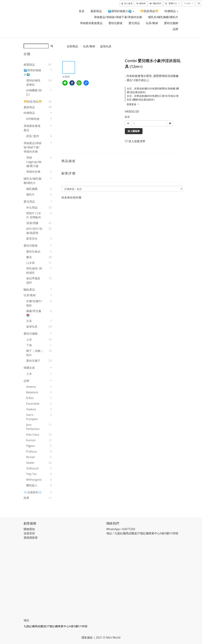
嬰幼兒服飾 (171, 23)
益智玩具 (32, 326)
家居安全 (32, 238)
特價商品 (171, 11)
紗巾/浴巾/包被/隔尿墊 (34, 231)
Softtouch (33, 468)
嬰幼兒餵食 (116, 23)
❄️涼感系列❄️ (33, 492)
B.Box (30, 398)
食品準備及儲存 (33, 280)
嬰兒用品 (134, 23)
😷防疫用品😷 (149, 11)
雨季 (26, 498)
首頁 (82, 11)
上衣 (29, 340)
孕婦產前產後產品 (91, 23)
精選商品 (29, 65)
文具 (29, 321)
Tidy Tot (31, 474)
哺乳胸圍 (32, 189)
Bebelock (32, 392)
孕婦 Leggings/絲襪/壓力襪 (34, 162)
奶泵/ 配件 (33, 136)
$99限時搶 (33, 119)
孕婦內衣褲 (33, 172)
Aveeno (31, 387)
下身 (29, 345)
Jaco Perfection (33, 427)
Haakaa (31, 409)
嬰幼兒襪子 (33, 361)
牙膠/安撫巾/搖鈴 (34, 303)
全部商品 (72, 46)
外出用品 (32, 208)
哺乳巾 (30, 194)
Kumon (31, 440)
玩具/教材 (152, 23)
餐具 (29, 257)
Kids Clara (33, 435)
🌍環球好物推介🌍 (121, 11)
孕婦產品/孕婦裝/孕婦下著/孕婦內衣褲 (118, 17)
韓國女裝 (29, 368)
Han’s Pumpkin (32, 417)
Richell (30, 457)
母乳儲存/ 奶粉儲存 (34, 271)
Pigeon (31, 446)
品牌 (175, 29)
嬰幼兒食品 (33, 252)
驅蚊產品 (29, 290)
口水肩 (30, 263)
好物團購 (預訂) (34, 92)
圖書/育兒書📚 (34, 313)
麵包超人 (32, 485)
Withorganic (34, 480)
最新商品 (96, 11)
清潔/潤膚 (32, 223)
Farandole (33, 404)
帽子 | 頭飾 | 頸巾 (35, 353)
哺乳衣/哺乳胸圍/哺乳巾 (163, 17)
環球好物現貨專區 (33, 83)
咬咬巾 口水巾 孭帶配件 (34, 215)
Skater (30, 463)
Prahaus (32, 451)
